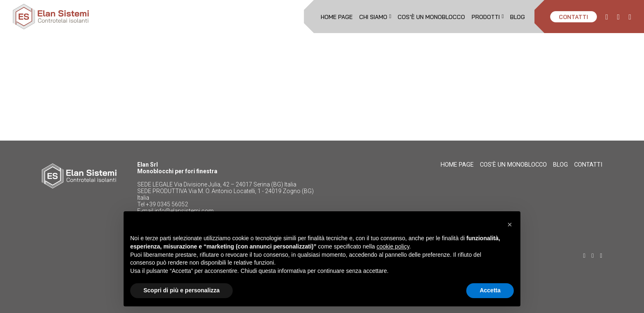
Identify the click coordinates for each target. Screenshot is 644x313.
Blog (518, 17)
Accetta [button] (490, 290)
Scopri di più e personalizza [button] (181, 290)
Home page (337, 17)
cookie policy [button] (393, 246)
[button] (510, 225)
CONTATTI (574, 17)
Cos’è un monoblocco (431, 17)
